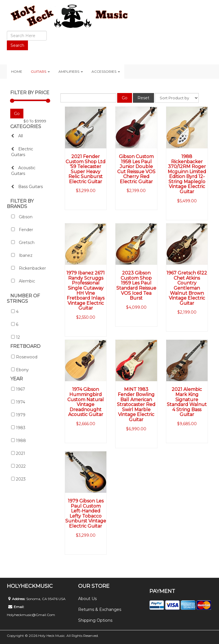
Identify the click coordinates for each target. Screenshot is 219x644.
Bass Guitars (27, 187)
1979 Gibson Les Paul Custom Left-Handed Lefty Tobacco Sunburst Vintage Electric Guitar (86, 513)
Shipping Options (95, 620)
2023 (18, 479)
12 (16, 337)
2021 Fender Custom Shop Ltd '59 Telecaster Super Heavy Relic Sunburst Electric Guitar (86, 169)
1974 (18, 402)
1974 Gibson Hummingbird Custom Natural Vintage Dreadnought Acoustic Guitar (86, 402)
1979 (18, 415)
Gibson (22, 217)
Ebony (20, 370)
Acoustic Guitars (23, 171)
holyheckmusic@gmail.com (31, 615)
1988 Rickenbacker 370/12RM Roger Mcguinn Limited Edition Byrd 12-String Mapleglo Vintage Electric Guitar (187, 174)
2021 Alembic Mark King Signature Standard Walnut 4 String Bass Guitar (187, 402)
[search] (27, 36)
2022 (18, 466)
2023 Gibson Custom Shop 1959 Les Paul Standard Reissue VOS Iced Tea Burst (136, 285)
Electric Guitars (22, 152)
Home (17, 71)
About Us (87, 599)
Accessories (106, 71)
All (17, 136)
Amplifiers (71, 71)
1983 (18, 428)
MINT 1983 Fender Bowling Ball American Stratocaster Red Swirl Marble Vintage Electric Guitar (136, 404)
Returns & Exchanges (100, 609)
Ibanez (22, 255)
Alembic (23, 281)
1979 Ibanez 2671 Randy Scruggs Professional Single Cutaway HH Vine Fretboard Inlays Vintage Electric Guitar (86, 290)
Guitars (40, 71)
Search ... (7, 31)
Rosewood (24, 357)
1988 (19, 441)
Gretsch (23, 243)
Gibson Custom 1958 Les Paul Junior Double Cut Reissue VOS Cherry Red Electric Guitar (136, 169)
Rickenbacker (29, 268)
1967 (18, 389)
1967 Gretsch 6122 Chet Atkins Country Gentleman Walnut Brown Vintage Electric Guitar (187, 288)
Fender (22, 230)
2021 (18, 453)
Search (17, 45)
